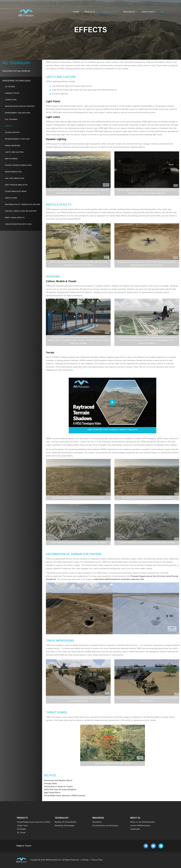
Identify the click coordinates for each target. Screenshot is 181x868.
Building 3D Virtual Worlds (65, 822)
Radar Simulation (13, 172)
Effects (9, 126)
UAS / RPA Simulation (15, 178)
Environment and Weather (18, 113)
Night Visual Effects (52, 793)
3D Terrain (21, 833)
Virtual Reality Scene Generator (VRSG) (34, 822)
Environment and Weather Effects (58, 781)
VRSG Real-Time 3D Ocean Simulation (60, 790)
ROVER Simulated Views (16, 192)
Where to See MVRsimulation (142, 822)
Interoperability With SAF (17, 139)
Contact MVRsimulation (140, 826)
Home (76, 12)
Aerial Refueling (13, 146)
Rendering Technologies (17, 81)
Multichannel (11, 159)
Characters (11, 100)
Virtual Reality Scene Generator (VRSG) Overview (65, 796)
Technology (110, 12)
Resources (130, 12)
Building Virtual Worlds (16, 71)
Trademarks (135, 829)
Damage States (51, 784)
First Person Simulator (16, 185)
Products (91, 12)
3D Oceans (10, 87)
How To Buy (149, 12)
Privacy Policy (97, 860)
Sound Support (13, 133)
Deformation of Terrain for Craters (58, 787)
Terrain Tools (22, 826)
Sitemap (85, 860)
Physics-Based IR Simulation (18, 165)
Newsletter (97, 822)
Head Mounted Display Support (20, 106)
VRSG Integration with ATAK (18, 224)
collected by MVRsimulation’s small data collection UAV (119, 579)
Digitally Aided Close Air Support (21, 211)
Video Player (11, 198)
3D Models (21, 829)
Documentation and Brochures (105, 826)
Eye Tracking (11, 120)
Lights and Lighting (14, 152)
